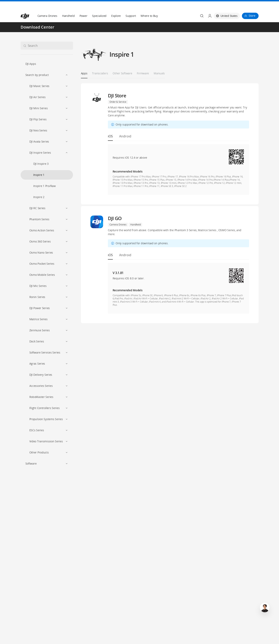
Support (131, 6)
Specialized (99, 6)
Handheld (68, 6)
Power (83, 6)
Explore (116, 6)
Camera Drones (47, 6)
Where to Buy (149, 6)
